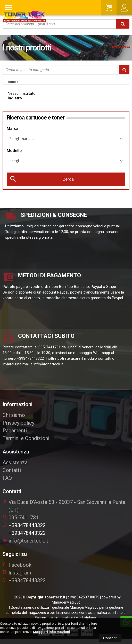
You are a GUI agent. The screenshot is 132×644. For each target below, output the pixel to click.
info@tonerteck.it (25, 541)
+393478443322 (24, 525)
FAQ (7, 478)
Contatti (12, 470)
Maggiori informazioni (52, 632)
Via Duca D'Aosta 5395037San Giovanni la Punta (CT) (64, 506)
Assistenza (15, 462)
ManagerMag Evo (66, 602)
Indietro (15, 98)
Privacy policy (18, 423)
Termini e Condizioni (26, 438)
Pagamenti (15, 431)
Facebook (17, 565)
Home (11, 82)
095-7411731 (24, 518)
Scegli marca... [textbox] (22, 139)
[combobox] (66, 139)
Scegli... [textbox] (16, 161)
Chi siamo (14, 415)
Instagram (17, 573)
